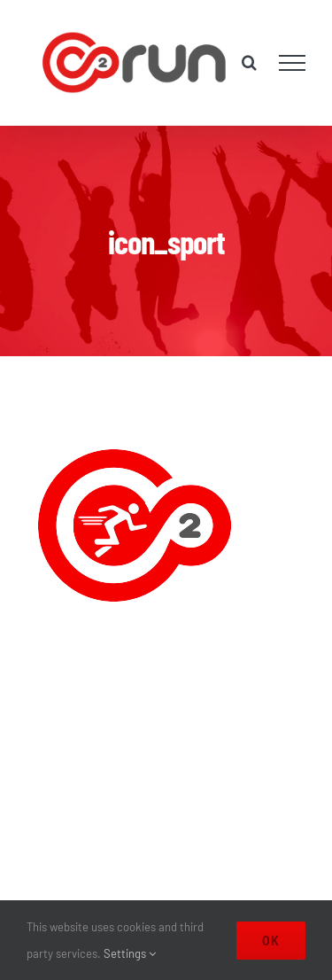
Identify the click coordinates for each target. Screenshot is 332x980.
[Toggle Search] (249, 62)
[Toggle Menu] (293, 63)
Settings (130, 953)
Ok (271, 941)
